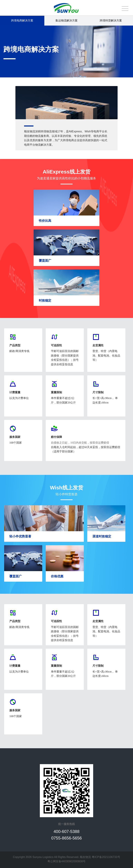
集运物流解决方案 (66, 20)
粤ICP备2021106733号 (106, 857)
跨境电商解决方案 (22, 20)
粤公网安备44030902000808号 (67, 861)
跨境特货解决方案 (111, 20)
